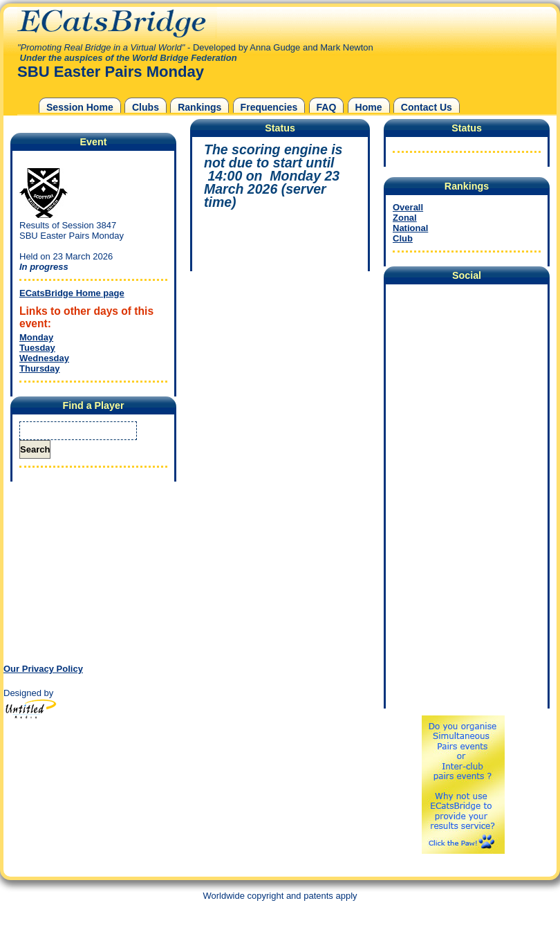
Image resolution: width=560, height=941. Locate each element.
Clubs (146, 107)
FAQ (327, 107)
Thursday (40, 368)
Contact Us (427, 107)
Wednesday (44, 358)
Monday (36, 337)
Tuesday (37, 348)
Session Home (80, 107)
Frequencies (269, 107)
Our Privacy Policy (43, 669)
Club (403, 238)
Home (369, 107)
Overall (408, 207)
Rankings (199, 107)
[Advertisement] (90, 572)
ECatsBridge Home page (72, 293)
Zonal (405, 218)
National (410, 228)
